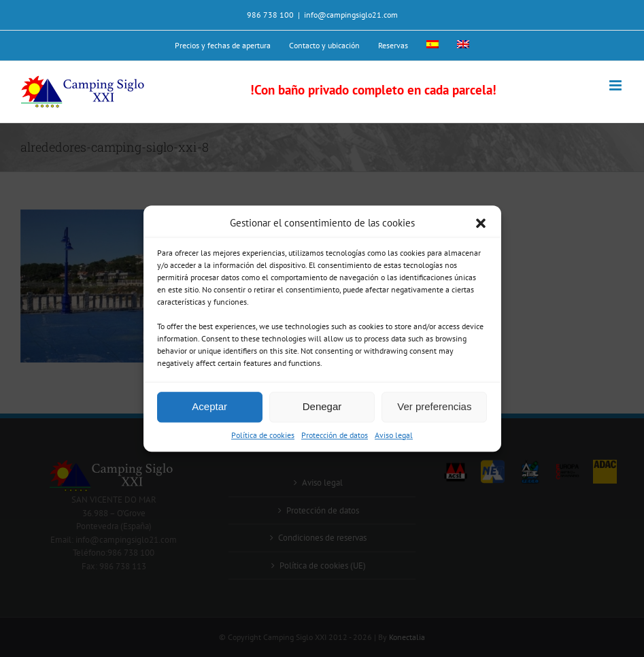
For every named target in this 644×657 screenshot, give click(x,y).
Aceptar (209, 406)
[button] (481, 224)
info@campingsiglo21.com (351, 15)
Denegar (322, 406)
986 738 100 (270, 15)
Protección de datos (335, 435)
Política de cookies (263, 435)
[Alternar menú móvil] (616, 85)
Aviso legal (394, 435)
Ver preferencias (434, 406)
